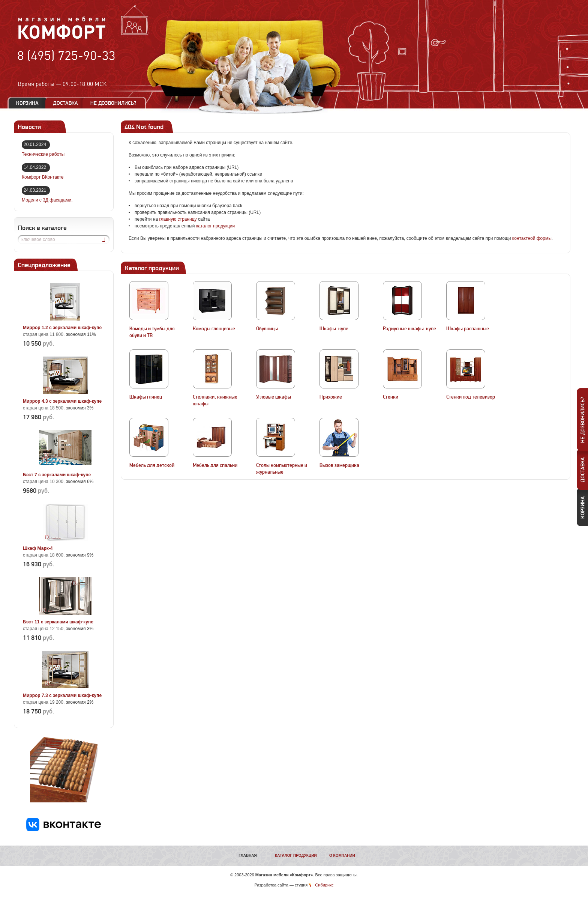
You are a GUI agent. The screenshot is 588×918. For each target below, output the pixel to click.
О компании (342, 856)
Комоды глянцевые (214, 329)
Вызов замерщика (339, 465)
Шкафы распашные (468, 329)
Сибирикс (324, 885)
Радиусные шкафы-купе (409, 329)
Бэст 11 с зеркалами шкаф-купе (58, 622)
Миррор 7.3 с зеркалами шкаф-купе (62, 695)
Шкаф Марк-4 (38, 548)
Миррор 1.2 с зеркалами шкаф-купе (62, 328)
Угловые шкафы (274, 397)
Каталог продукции (296, 856)
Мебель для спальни (215, 465)
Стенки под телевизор (471, 397)
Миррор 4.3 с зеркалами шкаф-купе (62, 401)
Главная (248, 856)
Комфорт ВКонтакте (43, 177)
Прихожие (331, 397)
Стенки (391, 397)
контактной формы (532, 238)
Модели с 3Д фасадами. (47, 200)
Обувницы (267, 329)
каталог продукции (216, 226)
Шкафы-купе (334, 329)
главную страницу (178, 219)
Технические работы (43, 154)
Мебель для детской (152, 465)
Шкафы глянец (146, 397)
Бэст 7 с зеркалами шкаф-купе (57, 475)
